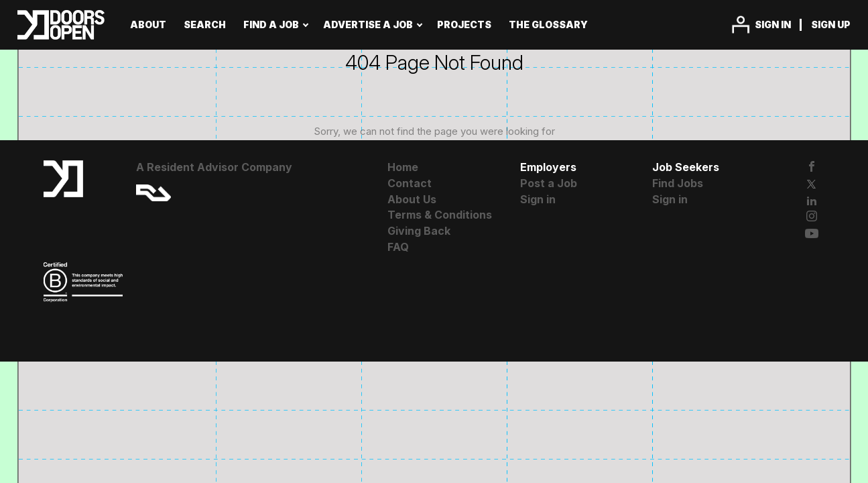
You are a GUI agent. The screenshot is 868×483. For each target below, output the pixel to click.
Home (403, 167)
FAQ (398, 247)
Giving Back (419, 231)
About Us (412, 199)
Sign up (831, 24)
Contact (410, 183)
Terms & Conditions (440, 215)
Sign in (773, 24)
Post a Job (549, 183)
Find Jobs (678, 183)
